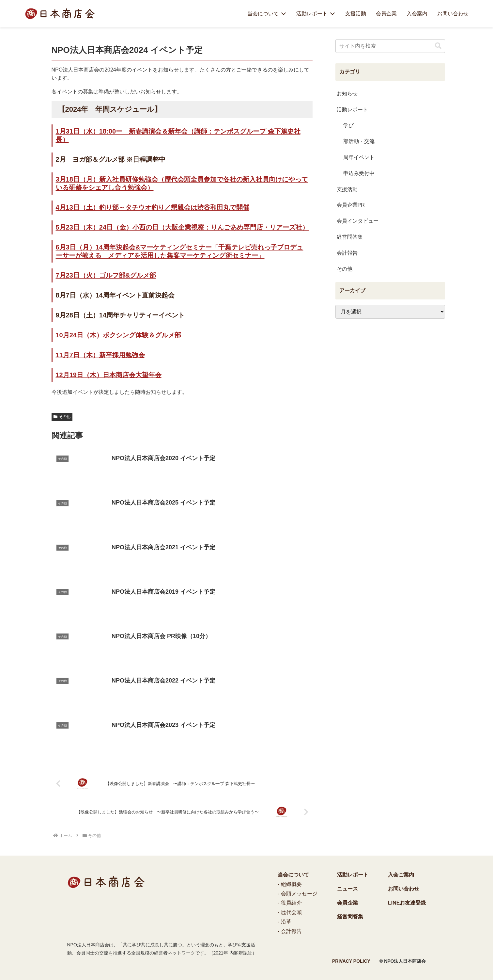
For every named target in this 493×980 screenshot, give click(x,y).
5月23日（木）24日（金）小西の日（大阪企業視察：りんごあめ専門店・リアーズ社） (182, 227)
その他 (62, 417)
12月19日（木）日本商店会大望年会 (109, 375)
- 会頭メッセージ (298, 894)
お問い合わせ (453, 14)
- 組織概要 (290, 884)
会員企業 (386, 14)
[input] (390, 46)
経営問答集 (350, 916)
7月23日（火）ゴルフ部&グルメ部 (106, 275)
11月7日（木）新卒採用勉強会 (100, 355)
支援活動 (356, 14)
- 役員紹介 (290, 903)
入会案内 (417, 14)
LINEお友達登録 (407, 903)
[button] (438, 46)
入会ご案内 (401, 875)
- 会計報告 (290, 931)
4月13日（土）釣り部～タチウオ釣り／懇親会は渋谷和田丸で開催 (153, 207)
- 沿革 (285, 922)
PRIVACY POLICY (351, 961)
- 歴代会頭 (290, 912)
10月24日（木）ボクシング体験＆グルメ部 (119, 335)
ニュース (347, 889)
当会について (263, 14)
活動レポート (312, 14)
